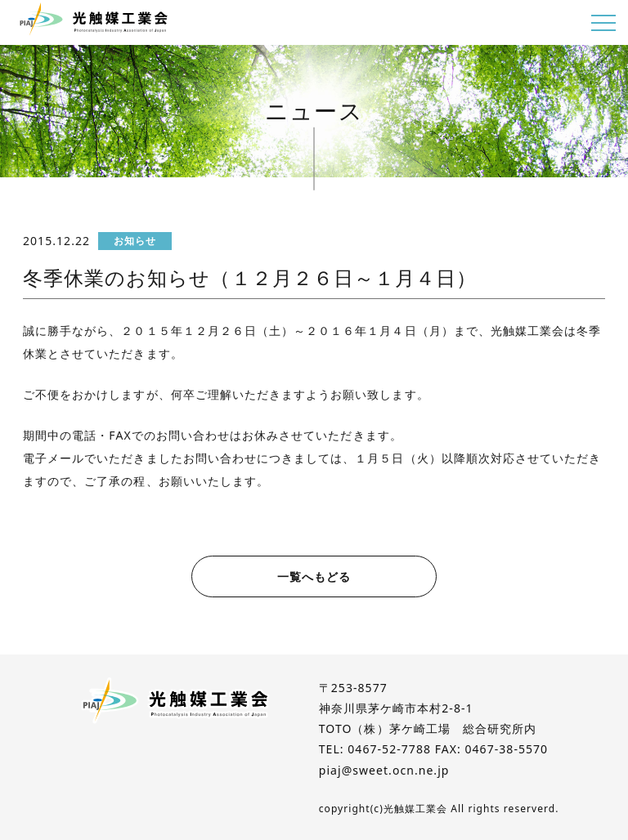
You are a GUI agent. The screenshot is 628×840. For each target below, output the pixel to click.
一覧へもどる (314, 576)
